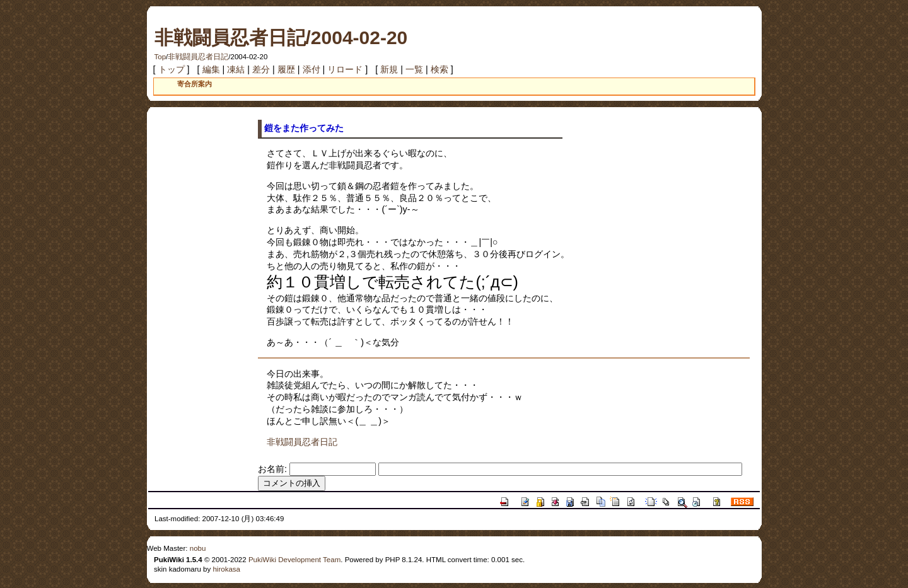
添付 (311, 69)
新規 (389, 69)
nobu (198, 548)
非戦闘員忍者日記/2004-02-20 (281, 37)
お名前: (274, 469)
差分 (261, 69)
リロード (345, 69)
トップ (172, 69)
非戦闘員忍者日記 (198, 57)
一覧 (414, 69)
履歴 (286, 69)
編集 (211, 69)
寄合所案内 (195, 84)
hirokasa (226, 569)
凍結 (236, 69)
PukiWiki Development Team (294, 560)
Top (160, 57)
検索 (439, 69)
